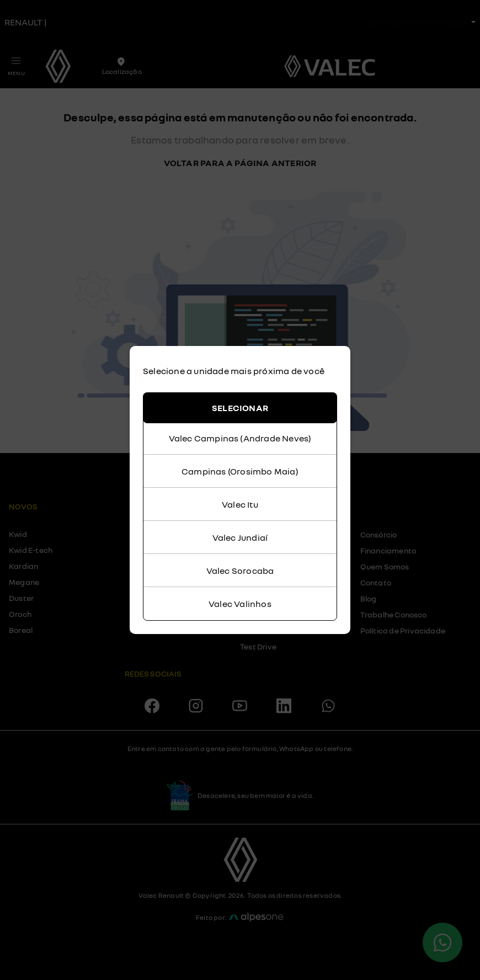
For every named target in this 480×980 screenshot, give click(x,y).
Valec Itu (240, 504)
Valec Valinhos (240, 604)
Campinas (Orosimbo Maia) (240, 471)
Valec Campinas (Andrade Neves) (240, 438)
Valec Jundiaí (240, 537)
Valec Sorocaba (240, 571)
